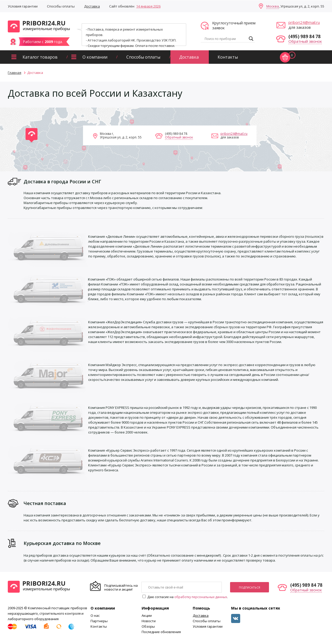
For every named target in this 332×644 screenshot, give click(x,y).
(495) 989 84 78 (305, 36)
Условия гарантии (23, 6)
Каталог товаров (40, 57)
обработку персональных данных (201, 597)
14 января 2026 (148, 6)
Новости (149, 621)
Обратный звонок (305, 41)
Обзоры (148, 626)
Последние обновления (161, 632)
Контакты (228, 57)
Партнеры (99, 621)
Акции (147, 615)
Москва (273, 6)
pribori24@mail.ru (304, 22)
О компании (95, 57)
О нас (95, 615)
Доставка (92, 6)
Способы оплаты (61, 6)
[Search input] (225, 39)
